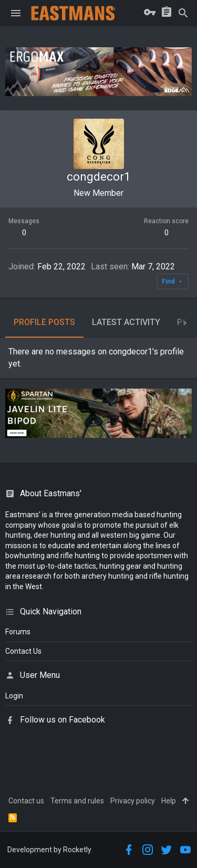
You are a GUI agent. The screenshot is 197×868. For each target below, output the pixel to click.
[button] (16, 13)
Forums (18, 632)
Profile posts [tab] (44, 322)
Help (169, 801)
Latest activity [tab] (126, 322)
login (14, 696)
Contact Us (23, 651)
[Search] (183, 13)
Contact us (26, 801)
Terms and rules (77, 801)
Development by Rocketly (49, 850)
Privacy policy (133, 801)
